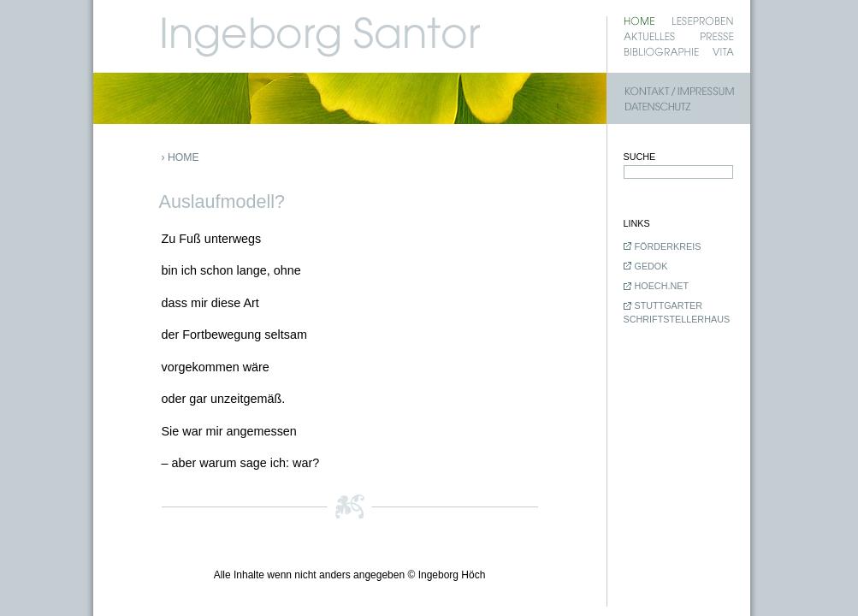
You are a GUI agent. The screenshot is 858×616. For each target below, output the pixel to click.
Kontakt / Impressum (679, 91)
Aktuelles (649, 36)
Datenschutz (679, 107)
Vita (723, 52)
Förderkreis (668, 246)
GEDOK (651, 266)
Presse (717, 36)
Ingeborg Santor (422, 30)
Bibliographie (662, 52)
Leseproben (702, 21)
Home (639, 21)
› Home (180, 157)
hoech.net (662, 286)
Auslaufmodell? (224, 201)
